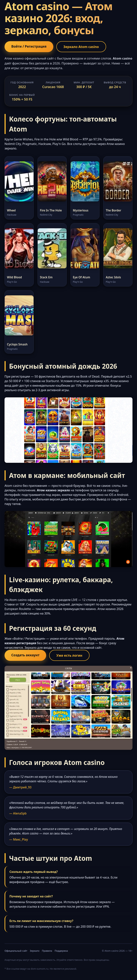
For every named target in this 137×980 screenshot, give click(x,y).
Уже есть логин (69, 655)
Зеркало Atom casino (81, 47)
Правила (47, 951)
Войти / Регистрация (29, 46)
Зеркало (35, 951)
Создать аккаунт (25, 655)
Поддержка (61, 951)
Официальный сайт (16, 951)
